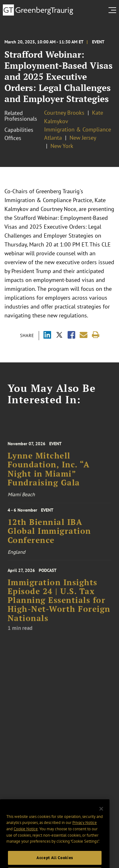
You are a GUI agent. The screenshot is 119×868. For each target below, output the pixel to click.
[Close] (101, 822)
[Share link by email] (84, 335)
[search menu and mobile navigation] (114, 10)
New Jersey (83, 138)
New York (62, 146)
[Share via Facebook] (71, 336)
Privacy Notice (85, 836)
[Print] (96, 335)
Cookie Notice (26, 842)
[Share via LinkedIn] (47, 336)
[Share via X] (59, 336)
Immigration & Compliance (78, 129)
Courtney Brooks (64, 113)
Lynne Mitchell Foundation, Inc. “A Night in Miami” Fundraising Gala (49, 475)
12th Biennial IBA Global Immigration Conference (49, 535)
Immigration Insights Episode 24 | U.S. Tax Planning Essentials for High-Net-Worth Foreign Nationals (59, 607)
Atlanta (53, 138)
